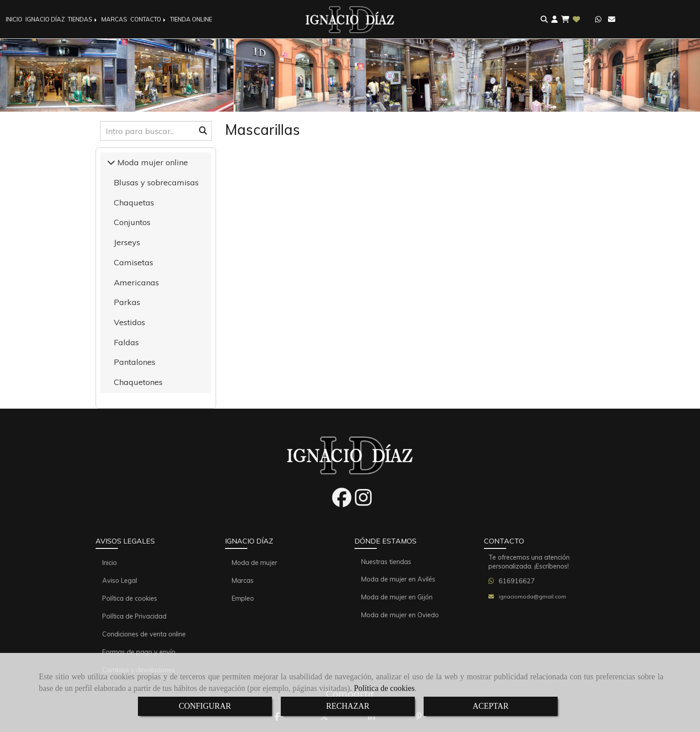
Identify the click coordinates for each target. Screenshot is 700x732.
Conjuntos (132, 222)
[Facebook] (342, 502)
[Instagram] (363, 502)
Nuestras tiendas (386, 562)
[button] (554, 19)
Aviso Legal (120, 581)
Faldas (126, 342)
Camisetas (133, 262)
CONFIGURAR (205, 706)
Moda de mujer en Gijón (397, 597)
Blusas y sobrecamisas (156, 182)
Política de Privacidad (134, 616)
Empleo (243, 598)
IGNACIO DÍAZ (45, 19)
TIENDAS (83, 19)
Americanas (136, 282)
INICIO (14, 19)
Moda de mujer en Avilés (398, 579)
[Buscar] (156, 131)
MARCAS (114, 19)
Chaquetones (138, 382)
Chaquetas (134, 203)
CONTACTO (149, 19)
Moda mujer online (152, 162)
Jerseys (127, 242)
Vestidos (129, 322)
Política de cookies (384, 688)
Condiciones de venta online (144, 634)
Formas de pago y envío (139, 652)
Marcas (243, 581)
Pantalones (135, 362)
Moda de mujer (254, 563)
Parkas (127, 302)
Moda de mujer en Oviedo (400, 615)
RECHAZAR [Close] (348, 706)
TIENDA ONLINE (191, 19)
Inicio (110, 563)
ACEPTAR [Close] (491, 706)
